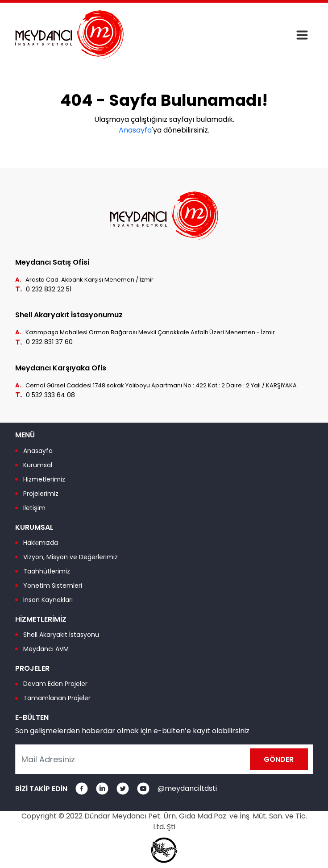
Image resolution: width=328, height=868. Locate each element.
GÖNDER (279, 759)
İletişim (34, 508)
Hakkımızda (41, 543)
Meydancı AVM (46, 649)
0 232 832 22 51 (49, 289)
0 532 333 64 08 (50, 395)
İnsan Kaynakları (48, 600)
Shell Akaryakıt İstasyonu (61, 635)
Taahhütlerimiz (47, 571)
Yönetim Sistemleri (53, 586)
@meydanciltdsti (187, 788)
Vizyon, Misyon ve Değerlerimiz (71, 557)
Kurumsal (38, 465)
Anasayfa (135, 130)
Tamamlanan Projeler (57, 698)
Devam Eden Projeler (55, 684)
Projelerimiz (41, 494)
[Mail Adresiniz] (164, 759)
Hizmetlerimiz (44, 479)
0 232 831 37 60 (49, 342)
